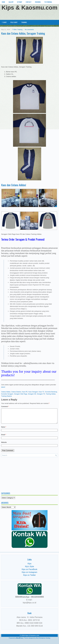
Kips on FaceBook (30, 572)
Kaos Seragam (33, 392)
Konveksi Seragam (7, 394)
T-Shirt (4, 22)
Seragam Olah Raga (21, 394)
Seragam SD (32, 394)
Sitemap (20, 2)
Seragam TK (41, 394)
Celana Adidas (6, 392)
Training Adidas (51, 394)
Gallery (11, 2)
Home (3, 2)
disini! (3, 387)
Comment (5, 407)
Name (4, 430)
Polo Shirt (14, 22)
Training (24, 22)
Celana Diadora (16, 392)
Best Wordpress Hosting (43, 641)
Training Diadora (6, 396)
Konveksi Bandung (51, 392)
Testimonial (48, 2)
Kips (29, 566)
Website (4, 445)
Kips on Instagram (29, 575)
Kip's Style (29, 569)
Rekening (38, 2)
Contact (29, 2)
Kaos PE (25, 392)
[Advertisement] (30, 15)
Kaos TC (42, 392)
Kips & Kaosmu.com (29, 8)
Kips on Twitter (29, 578)
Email (4, 438)
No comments (29, 30)
